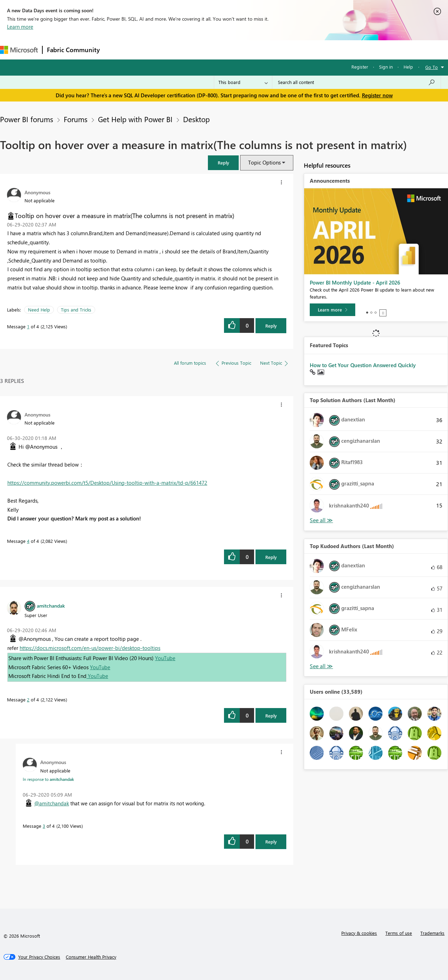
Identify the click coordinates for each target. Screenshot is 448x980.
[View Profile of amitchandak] (51, 605)
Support (294, 50)
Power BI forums (27, 119)
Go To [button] (432, 67)
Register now (377, 95)
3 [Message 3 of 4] (44, 826)
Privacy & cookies (359, 933)
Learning (265, 50)
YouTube (165, 658)
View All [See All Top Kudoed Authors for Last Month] (321, 666)
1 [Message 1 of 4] (28, 326)
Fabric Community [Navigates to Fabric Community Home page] (73, 50)
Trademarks (432, 933)
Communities (206, 50)
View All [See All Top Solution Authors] (321, 520)
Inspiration (146, 50)
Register (360, 67)
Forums (116, 50)
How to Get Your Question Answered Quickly (363, 365)
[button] (223, 163)
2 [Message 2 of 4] (28, 699)
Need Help (39, 310)
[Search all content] (356, 82)
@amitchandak (52, 803)
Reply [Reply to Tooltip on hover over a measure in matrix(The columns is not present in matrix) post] (271, 326)
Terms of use (399, 933)
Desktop (196, 119)
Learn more (20, 27)
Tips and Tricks (76, 310)
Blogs (238, 50)
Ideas (175, 50)
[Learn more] (332, 310)
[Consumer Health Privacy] (91, 957)
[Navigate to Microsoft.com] (19, 50)
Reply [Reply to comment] (271, 557)
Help (408, 67)
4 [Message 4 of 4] (28, 541)
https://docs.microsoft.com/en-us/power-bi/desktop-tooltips (90, 648)
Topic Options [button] (264, 162)
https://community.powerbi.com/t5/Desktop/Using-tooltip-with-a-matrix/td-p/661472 (107, 483)
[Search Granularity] (243, 82)
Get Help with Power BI (135, 119)
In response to (48, 779)
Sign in (386, 67)
